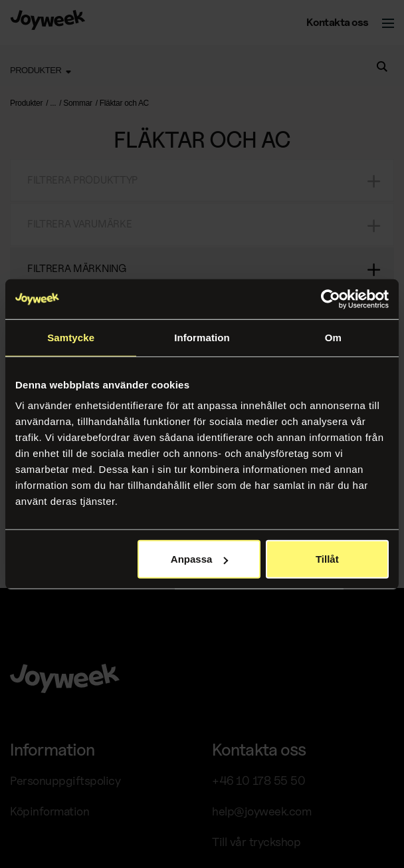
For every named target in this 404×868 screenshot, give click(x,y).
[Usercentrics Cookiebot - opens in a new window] (331, 299)
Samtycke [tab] (71, 337)
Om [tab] (333, 337)
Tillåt (327, 559)
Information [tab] (202, 337)
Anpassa (200, 559)
